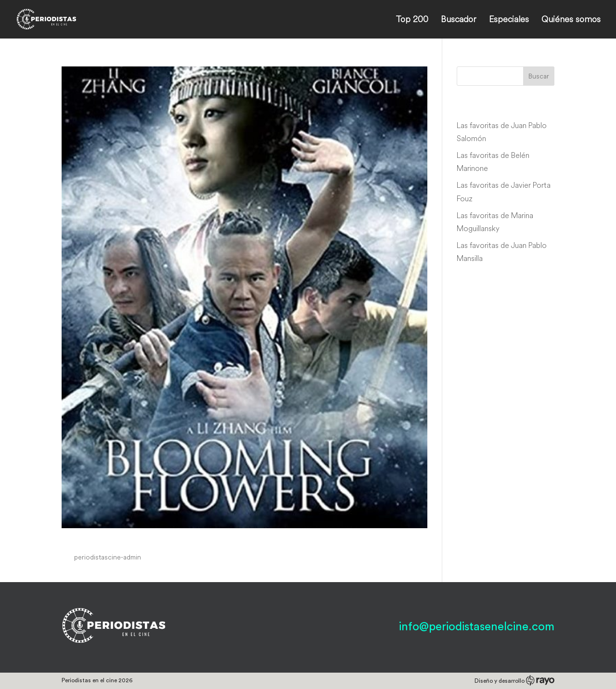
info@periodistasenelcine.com (477, 627)
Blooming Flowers (115, 539)
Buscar (539, 76)
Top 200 (412, 20)
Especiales (509, 20)
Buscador (459, 20)
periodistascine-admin (108, 557)
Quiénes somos (571, 20)
